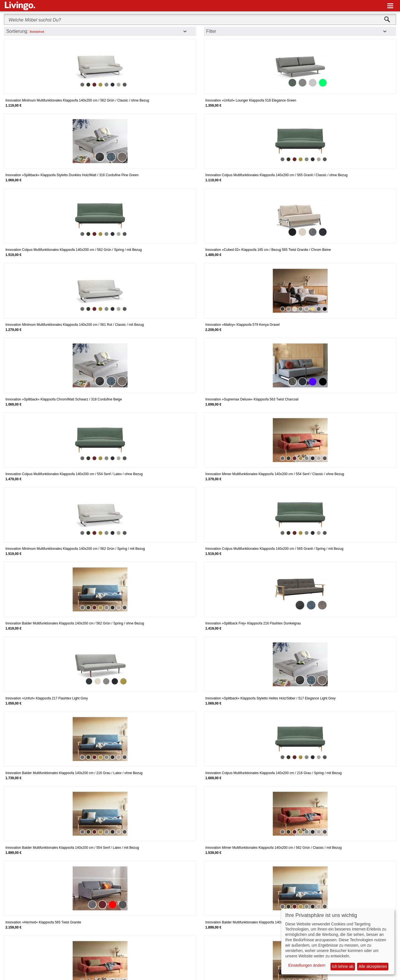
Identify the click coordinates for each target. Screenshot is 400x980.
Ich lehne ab (343, 966)
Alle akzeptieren (373, 966)
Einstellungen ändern (307, 965)
